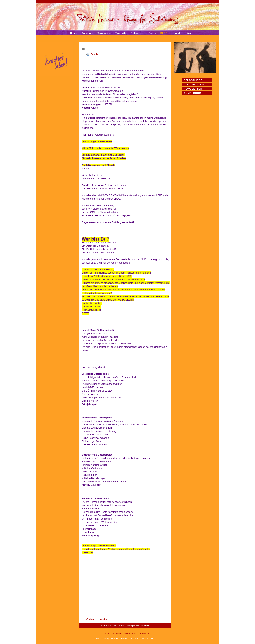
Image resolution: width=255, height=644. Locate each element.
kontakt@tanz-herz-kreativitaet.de (116, 626)
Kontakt (177, 33)
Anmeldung (193, 93)
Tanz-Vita (121, 33)
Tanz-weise (104, 33)
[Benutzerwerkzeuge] (83, 49)
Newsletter (193, 89)
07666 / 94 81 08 (141, 626)
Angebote (87, 33)
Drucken (96, 54)
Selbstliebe (193, 80)
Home (74, 33)
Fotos (152, 33)
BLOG (164, 33)
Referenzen (138, 33)
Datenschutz (145, 633)
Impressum (130, 633)
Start (107, 633)
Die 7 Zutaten (194, 85)
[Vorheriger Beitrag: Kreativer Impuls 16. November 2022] (93, 619)
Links (189, 33)
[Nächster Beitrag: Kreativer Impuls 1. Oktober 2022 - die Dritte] (104, 619)
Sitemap (117, 633)
